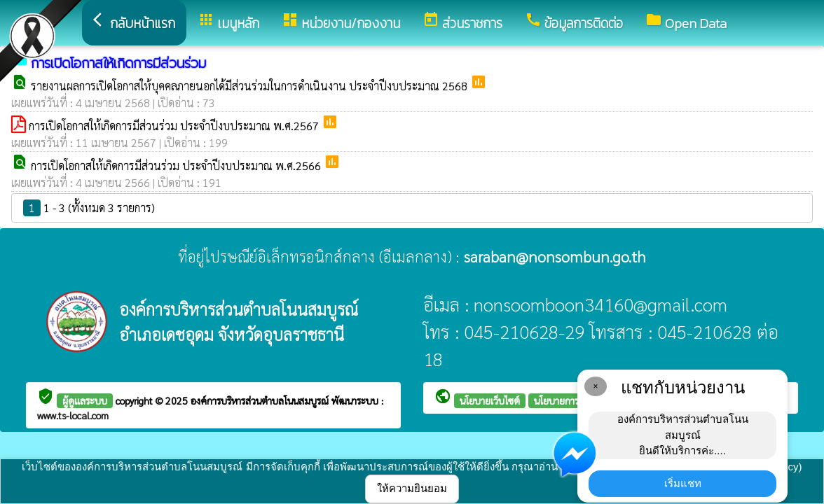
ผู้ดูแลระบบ (85, 400)
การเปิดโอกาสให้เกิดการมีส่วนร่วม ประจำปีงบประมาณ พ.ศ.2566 (177, 166)
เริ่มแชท (683, 483)
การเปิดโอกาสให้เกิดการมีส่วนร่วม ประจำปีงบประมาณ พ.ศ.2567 (175, 126)
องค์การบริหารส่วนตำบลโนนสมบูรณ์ (261, 400)
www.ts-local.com (73, 415)
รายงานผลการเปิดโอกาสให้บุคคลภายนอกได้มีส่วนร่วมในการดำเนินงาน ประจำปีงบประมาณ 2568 (250, 86)
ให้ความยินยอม (412, 488)
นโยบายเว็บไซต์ (490, 400)
